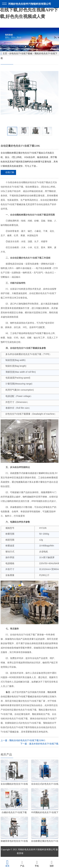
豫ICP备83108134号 (33, 853)
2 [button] (28, 47)
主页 (5, 54)
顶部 (52, 864)
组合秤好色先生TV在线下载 (32, 333)
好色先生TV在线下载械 (21, 54)
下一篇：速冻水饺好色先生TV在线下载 (39, 744)
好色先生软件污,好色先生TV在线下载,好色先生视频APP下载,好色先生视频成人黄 (29, 10)
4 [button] (34, 47)
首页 (7, 864)
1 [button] (26, 47)
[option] (29, 39)
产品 (22, 864)
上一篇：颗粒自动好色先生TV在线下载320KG (23, 740)
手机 (37, 864)
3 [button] (31, 47)
